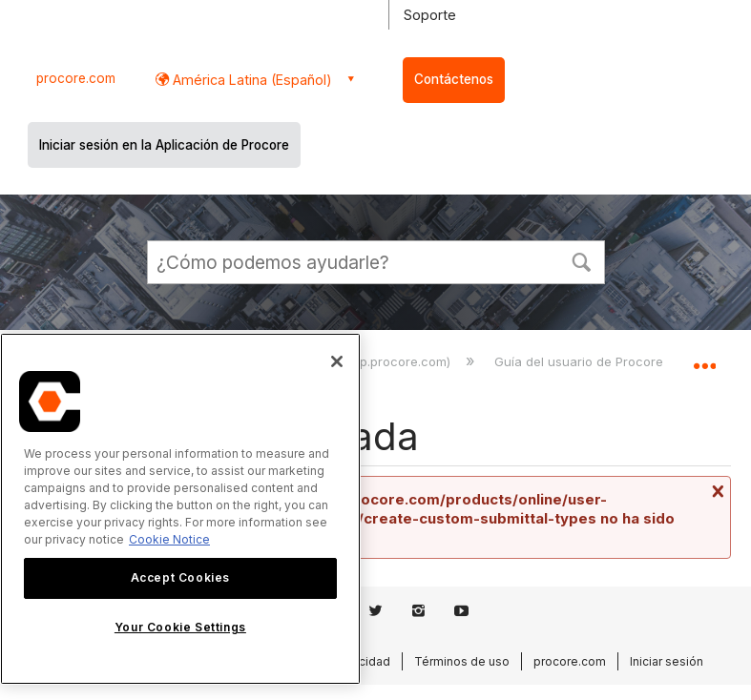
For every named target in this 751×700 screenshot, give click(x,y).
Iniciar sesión (667, 661)
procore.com (76, 78)
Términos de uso (462, 661)
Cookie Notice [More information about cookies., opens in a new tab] (169, 539)
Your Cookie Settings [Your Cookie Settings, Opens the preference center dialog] (180, 627)
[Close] (337, 361)
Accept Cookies (180, 577)
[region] (180, 509)
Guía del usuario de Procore (581, 361)
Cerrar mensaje (716, 491)
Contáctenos (454, 79)
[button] (582, 260)
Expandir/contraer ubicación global (704, 359)
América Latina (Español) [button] (250, 80)
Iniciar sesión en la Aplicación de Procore (164, 145)
